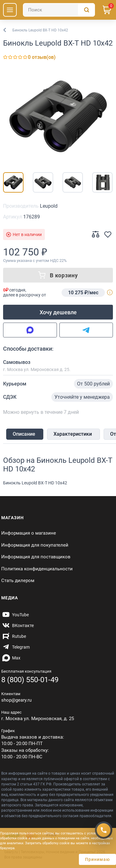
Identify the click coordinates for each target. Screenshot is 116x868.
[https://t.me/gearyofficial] (15, 647)
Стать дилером (18, 581)
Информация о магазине (29, 533)
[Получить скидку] (104, 830)
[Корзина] (107, 10)
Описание (24, 434)
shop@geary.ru (16, 700)
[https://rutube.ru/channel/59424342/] (14, 636)
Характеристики (73, 434)
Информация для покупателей (35, 545)
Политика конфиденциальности (37, 569)
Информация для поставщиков (36, 557)
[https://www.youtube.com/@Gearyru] (15, 615)
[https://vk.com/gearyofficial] (17, 626)
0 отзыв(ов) (42, 57)
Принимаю (97, 859)
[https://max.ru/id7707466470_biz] (11, 658)
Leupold (49, 206)
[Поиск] (59, 10)
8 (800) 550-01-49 (30, 680)
